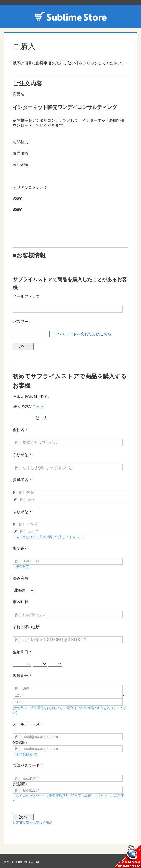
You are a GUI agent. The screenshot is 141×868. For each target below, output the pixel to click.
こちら (38, 406)
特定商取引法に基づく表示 (33, 823)
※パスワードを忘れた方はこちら (83, 334)
